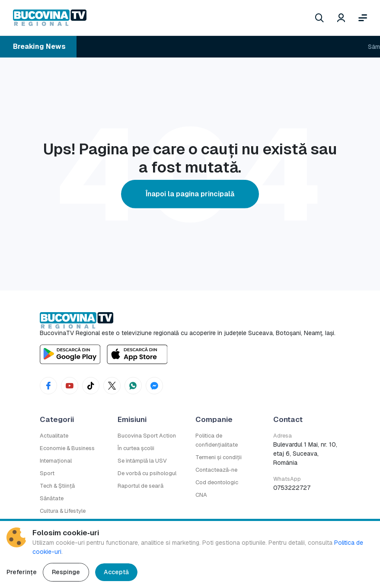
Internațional (56, 461)
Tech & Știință (57, 486)
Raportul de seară (141, 486)
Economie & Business (67, 448)
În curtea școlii (136, 448)
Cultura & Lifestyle (63, 511)
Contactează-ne (216, 470)
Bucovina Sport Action (147, 436)
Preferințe (22, 572)
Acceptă (116, 572)
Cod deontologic (217, 482)
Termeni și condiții (219, 457)
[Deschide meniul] (363, 18)
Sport (47, 473)
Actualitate (54, 436)
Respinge (66, 572)
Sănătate (52, 498)
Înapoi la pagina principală (190, 194)
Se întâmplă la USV (142, 461)
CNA (201, 495)
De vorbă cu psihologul (147, 473)
